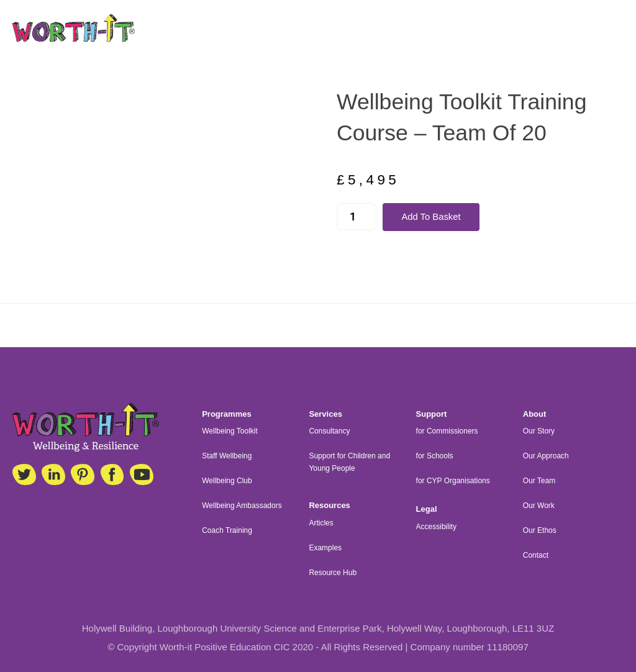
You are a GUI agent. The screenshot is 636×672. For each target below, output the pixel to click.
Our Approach (546, 456)
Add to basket (432, 217)
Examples (325, 548)
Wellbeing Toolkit (230, 431)
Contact (536, 555)
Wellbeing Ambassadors (242, 506)
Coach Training (227, 530)
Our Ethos (540, 530)
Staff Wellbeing (227, 456)
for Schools (435, 456)
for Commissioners (447, 431)
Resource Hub (333, 573)
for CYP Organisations (453, 481)
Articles (321, 523)
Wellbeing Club (227, 481)
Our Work (539, 506)
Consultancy (329, 431)
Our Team (539, 481)
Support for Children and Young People (349, 462)
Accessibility (436, 527)
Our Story (539, 431)
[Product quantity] (357, 217)
